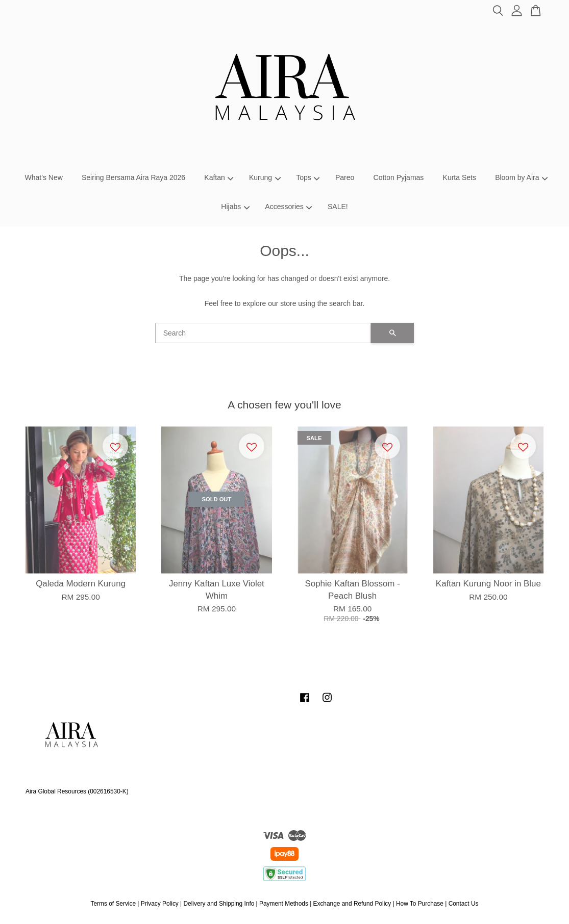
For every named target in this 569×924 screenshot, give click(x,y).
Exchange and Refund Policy (352, 904)
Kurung (265, 177)
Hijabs (235, 207)
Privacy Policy (160, 904)
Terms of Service (114, 904)
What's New (44, 177)
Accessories (288, 207)
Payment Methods (284, 904)
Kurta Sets (460, 177)
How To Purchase (420, 904)
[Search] (263, 333)
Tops (308, 177)
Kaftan (219, 177)
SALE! (338, 207)
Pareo (345, 177)
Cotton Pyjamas (399, 177)
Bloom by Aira (521, 177)
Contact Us (464, 904)
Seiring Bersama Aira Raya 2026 (133, 177)
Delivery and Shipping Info (219, 904)
